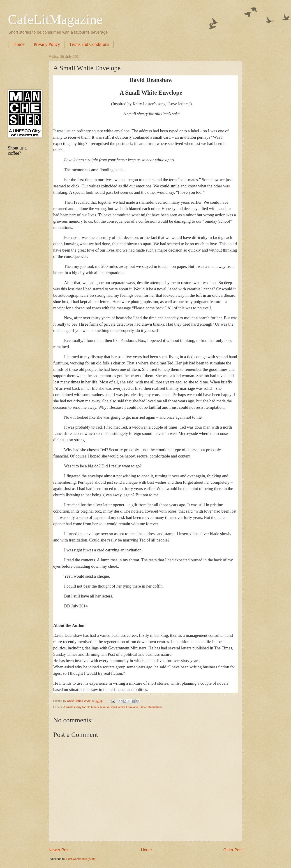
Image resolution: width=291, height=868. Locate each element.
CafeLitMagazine (55, 19)
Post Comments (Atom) (81, 859)
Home (19, 44)
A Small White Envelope (123, 707)
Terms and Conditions (89, 44)
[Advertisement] (24, 69)
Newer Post (59, 850)
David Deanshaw (151, 707)
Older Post (233, 850)
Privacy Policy (47, 44)
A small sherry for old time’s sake (84, 707)
